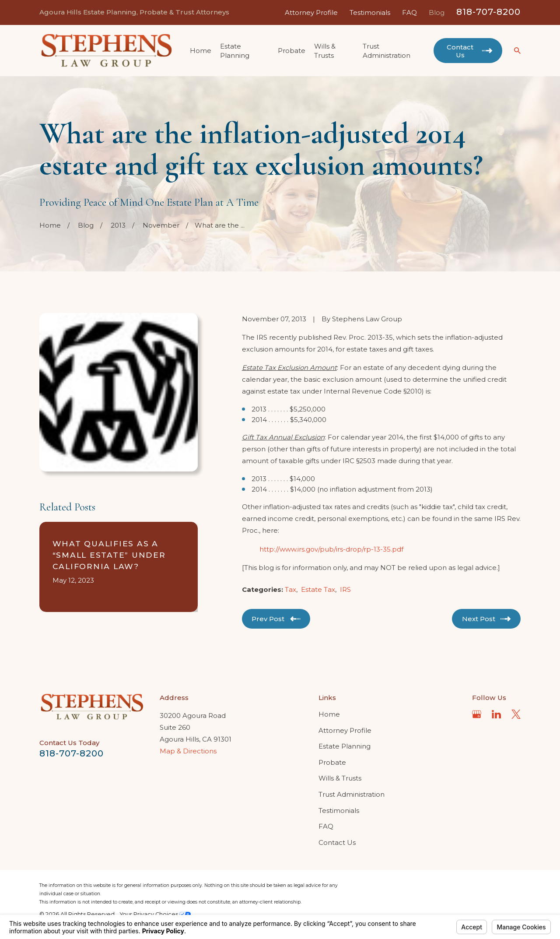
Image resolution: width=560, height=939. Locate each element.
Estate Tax (318, 589)
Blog (437, 12)
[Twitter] (516, 714)
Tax (290, 589)
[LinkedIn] (496, 714)
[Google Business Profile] (477, 714)
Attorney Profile (311, 12)
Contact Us (337, 842)
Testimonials (370, 12)
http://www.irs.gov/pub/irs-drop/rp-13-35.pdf (331, 549)
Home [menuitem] (201, 51)
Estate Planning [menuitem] (235, 51)
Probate (332, 762)
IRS (345, 589)
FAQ (409, 12)
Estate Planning (345, 746)
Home (329, 714)
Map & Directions (188, 751)
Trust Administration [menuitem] (387, 51)
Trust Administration (352, 794)
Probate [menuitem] (292, 51)
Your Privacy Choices (155, 914)
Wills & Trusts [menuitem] (325, 51)
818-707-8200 (488, 12)
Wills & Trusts (340, 778)
